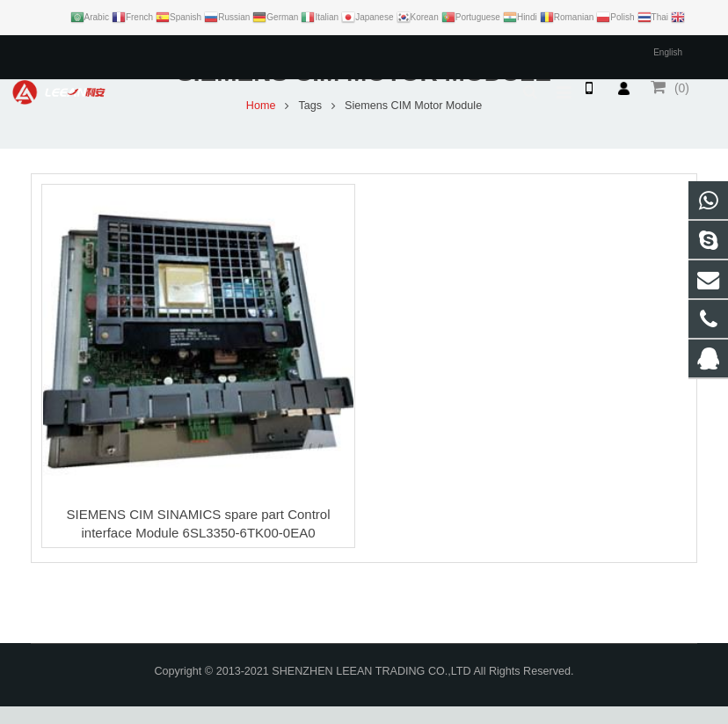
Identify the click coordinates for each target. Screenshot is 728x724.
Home (261, 123)
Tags (310, 123)
